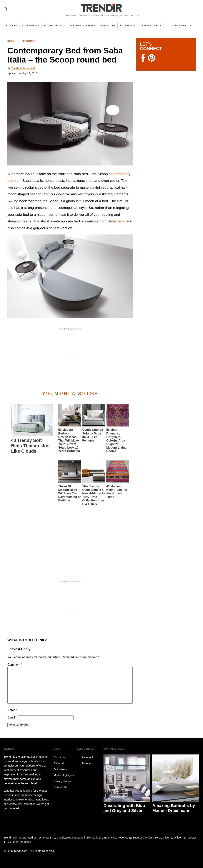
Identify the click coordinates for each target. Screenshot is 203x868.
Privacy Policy (62, 781)
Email (12, 717)
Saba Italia (116, 221)
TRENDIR (101, 8)
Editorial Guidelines (60, 766)
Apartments (32, 26)
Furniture (113, 26)
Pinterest (85, 763)
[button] (70, 124)
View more (184, 26)
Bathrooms (134, 26)
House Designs (57, 26)
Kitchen (12, 26)
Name (12, 710)
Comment (15, 665)
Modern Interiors (87, 26)
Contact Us (60, 787)
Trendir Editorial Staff (23, 68)
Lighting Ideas (158, 26)
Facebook (85, 757)
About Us (59, 757)
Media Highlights (64, 775)
